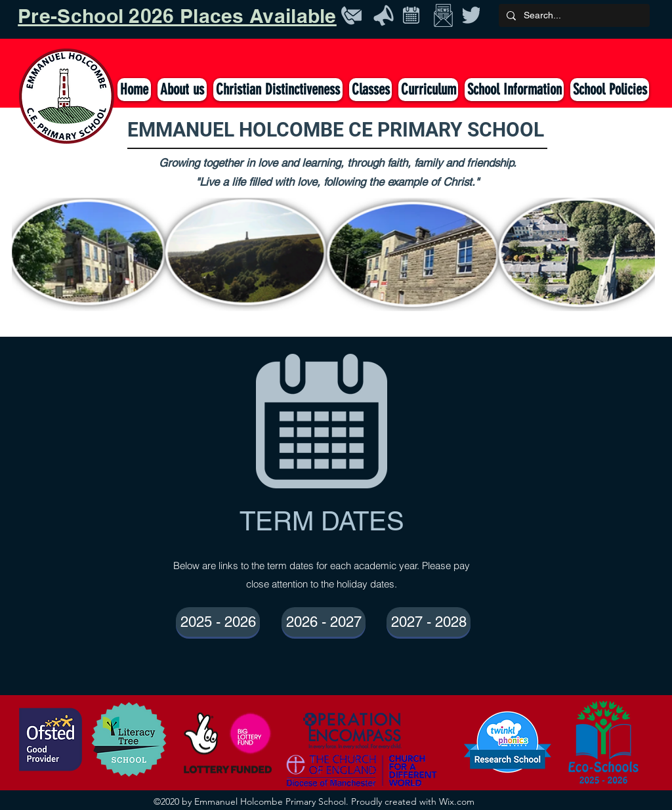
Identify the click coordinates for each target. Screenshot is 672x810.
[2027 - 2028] (429, 622)
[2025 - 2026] (218, 622)
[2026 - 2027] (324, 622)
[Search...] (573, 16)
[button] (370, 90)
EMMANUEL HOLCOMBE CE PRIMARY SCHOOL (336, 130)
